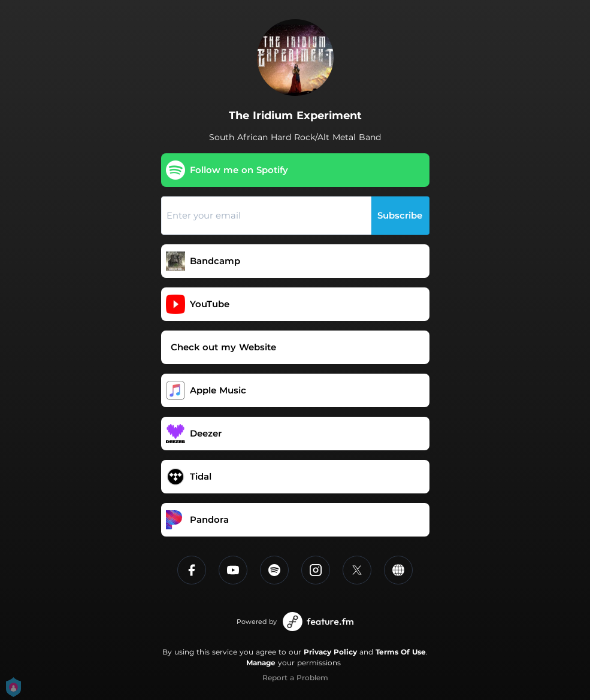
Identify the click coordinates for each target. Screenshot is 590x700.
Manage (261, 663)
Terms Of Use (401, 652)
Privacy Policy (330, 652)
